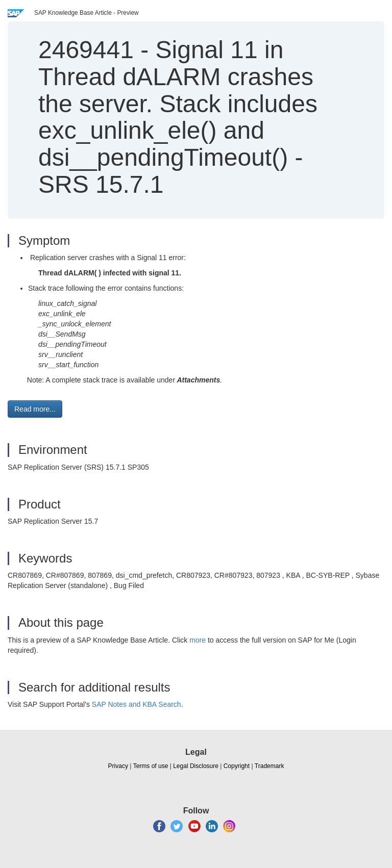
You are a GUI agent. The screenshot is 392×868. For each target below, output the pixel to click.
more (198, 640)
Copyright (237, 766)
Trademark (269, 766)
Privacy (118, 766)
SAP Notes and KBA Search (137, 704)
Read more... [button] (35, 409)
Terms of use (151, 766)
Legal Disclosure (196, 766)
